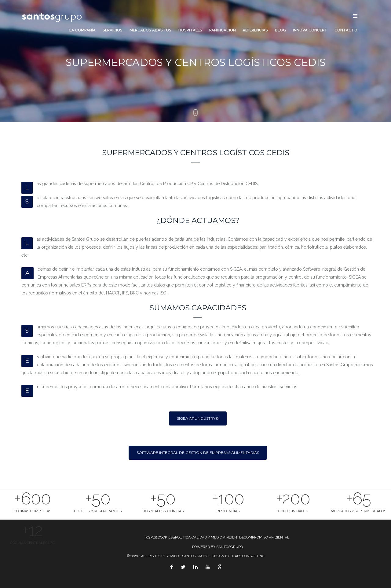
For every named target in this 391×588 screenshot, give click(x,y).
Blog (280, 30)
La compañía (82, 30)
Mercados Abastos (150, 30)
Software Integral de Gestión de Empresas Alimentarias (198, 453)
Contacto (346, 30)
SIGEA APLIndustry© (198, 418)
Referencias (255, 30)
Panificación (223, 30)
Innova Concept (310, 30)
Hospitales (190, 30)
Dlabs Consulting (247, 556)
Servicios (113, 30)
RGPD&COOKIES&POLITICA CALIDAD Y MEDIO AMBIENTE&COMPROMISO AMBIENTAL (217, 537)
